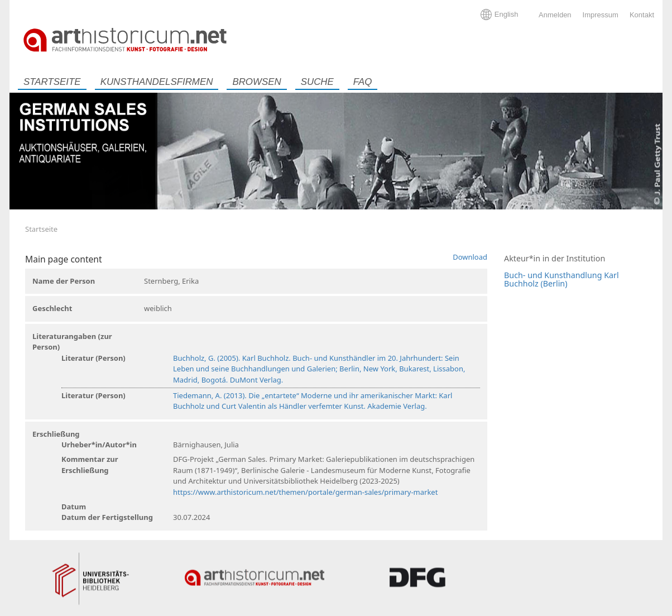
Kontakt (642, 15)
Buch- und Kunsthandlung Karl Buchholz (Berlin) (561, 280)
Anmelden (555, 15)
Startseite (52, 82)
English (507, 14)
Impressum (601, 15)
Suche (317, 82)
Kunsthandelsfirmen (157, 82)
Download (470, 257)
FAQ (363, 82)
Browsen (256, 82)
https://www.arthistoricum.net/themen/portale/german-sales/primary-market (305, 492)
